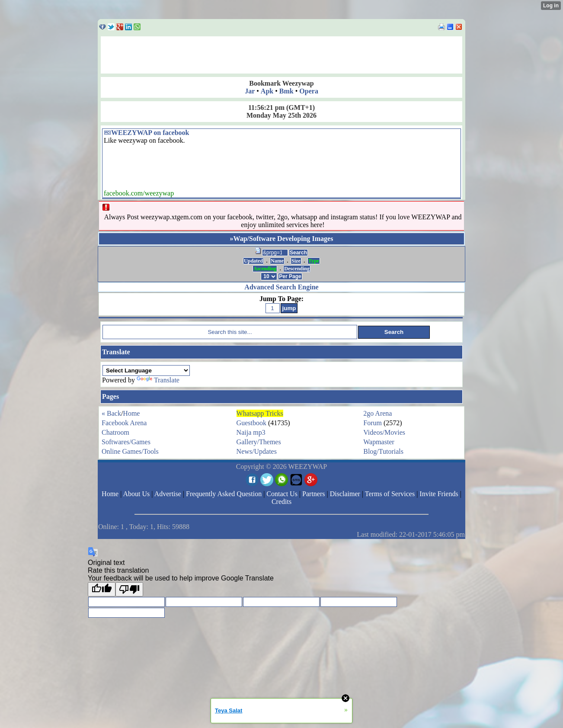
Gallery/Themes (259, 442)
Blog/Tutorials (383, 451)
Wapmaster (379, 442)
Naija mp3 (251, 432)
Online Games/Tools (130, 451)
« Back (111, 413)
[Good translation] (102, 589)
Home (131, 413)
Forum (373, 423)
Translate (158, 380)
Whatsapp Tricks (260, 413)
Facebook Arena (124, 423)
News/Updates (257, 451)
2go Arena (377, 413)
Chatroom (115, 432)
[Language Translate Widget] (146, 370)
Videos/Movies (384, 432)
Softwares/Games (126, 442)
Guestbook (251, 423)
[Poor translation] (129, 589)
